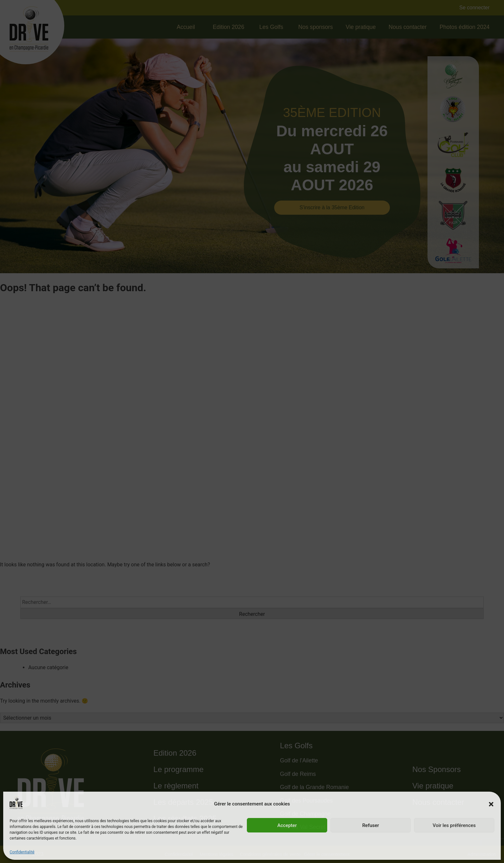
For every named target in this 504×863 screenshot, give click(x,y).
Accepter (287, 825)
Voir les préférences (454, 825)
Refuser (371, 825)
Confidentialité (22, 852)
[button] (491, 804)
